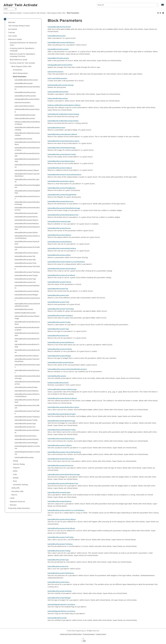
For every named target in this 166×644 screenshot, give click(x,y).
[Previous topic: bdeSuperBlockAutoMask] (158, 13)
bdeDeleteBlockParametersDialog (27, 111)
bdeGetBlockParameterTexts (26, 263)
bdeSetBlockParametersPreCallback (27, 407)
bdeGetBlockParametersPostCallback (27, 243)
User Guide (13, 36)
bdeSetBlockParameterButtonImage (27, 340)
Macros (14, 495)
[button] (7, 22)
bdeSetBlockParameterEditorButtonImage (27, 377)
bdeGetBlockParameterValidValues (27, 287)
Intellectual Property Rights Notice (71, 634)
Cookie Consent (101, 634)
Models (16, 478)
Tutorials (12, 33)
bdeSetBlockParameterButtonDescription (27, 329)
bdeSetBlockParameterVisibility (27, 439)
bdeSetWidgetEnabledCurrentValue (27, 447)
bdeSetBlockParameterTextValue (27, 417)
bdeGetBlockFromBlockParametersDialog (27, 129)
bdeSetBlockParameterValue (26, 436)
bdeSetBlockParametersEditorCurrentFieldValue (27, 395)
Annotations (18, 70)
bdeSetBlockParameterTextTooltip (27, 412)
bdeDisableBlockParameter (25, 115)
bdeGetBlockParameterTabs (25, 260)
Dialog (16, 461)
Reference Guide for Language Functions (22, 55)
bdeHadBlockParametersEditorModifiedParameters (27, 305)
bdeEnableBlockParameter (25, 119)
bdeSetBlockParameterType (25, 424)
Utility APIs (16, 488)
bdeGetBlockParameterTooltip (26, 276)
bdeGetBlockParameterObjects (26, 220)
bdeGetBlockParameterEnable (26, 213)
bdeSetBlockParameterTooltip (26, 420)
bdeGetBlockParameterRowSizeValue (27, 228)
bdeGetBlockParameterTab (25, 256)
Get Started (13, 29)
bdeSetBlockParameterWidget (26, 443)
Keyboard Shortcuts (17, 502)
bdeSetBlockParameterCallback (27, 356)
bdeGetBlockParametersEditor (26, 233)
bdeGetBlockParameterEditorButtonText (27, 209)
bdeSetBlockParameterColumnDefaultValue (27, 360)
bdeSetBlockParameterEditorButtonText (27, 383)
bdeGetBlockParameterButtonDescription (27, 149)
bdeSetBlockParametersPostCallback (27, 401)
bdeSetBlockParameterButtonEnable (27, 334)
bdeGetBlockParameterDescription (27, 181)
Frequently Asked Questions (19, 508)
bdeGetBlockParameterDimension (27, 198)
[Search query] (128, 5)
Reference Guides (16, 13)
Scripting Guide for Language (22, 50)
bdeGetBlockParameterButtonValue (27, 166)
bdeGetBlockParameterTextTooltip (27, 268)
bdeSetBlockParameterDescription (27, 366)
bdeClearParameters (23, 103)
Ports (15, 481)
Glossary (13, 505)
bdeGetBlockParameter (24, 139)
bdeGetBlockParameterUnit (25, 282)
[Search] (156, 5)
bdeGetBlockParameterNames (26, 217)
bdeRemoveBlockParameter (25, 313)
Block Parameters (73, 13)
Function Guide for (34, 13)
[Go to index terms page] (160, 6)
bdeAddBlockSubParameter (25, 92)
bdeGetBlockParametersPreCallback (27, 248)
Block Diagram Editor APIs (56, 13)
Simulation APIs (17, 491)
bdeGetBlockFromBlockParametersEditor (27, 134)
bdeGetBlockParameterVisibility (27, 291)
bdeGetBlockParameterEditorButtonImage (27, 203)
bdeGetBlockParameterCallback (27, 170)
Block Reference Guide (19, 60)
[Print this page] (163, 13)
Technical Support (89, 634)
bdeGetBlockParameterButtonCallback (27, 143)
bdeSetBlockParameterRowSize (27, 391)
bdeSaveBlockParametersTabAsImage (27, 317)
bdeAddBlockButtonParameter (26, 80)
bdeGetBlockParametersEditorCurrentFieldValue (27, 237)
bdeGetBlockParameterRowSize (27, 224)
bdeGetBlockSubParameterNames (27, 299)
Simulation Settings (21, 485)
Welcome (12, 22)
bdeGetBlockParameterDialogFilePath (27, 192)
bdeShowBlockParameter (24, 458)
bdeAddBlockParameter (24, 83)
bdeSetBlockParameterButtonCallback (27, 323)
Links (15, 474)
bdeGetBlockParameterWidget (26, 295)
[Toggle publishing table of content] (5, 19)
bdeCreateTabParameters (24, 106)
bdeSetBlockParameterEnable (26, 387)
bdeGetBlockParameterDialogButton (27, 186)
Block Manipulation (20, 73)
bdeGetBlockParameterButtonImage (27, 155)
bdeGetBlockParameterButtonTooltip (27, 160)
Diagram (16, 468)
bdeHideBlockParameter (24, 309)
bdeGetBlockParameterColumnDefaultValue (27, 175)
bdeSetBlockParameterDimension (27, 372)
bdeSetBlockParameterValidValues (27, 431)
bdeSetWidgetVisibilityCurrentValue (27, 453)
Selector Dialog (19, 464)
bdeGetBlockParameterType (25, 279)
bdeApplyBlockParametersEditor (27, 99)
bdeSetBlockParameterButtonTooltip (27, 346)
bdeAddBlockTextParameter (25, 96)
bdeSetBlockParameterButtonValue (27, 351)
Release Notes (19, 26)
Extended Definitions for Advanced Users (23, 44)
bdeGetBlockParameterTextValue (27, 272)
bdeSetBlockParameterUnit (25, 427)
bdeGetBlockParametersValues (26, 253)
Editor (15, 471)
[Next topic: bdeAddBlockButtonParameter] (161, 13)
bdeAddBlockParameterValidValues (27, 88)
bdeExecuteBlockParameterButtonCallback (27, 123)
